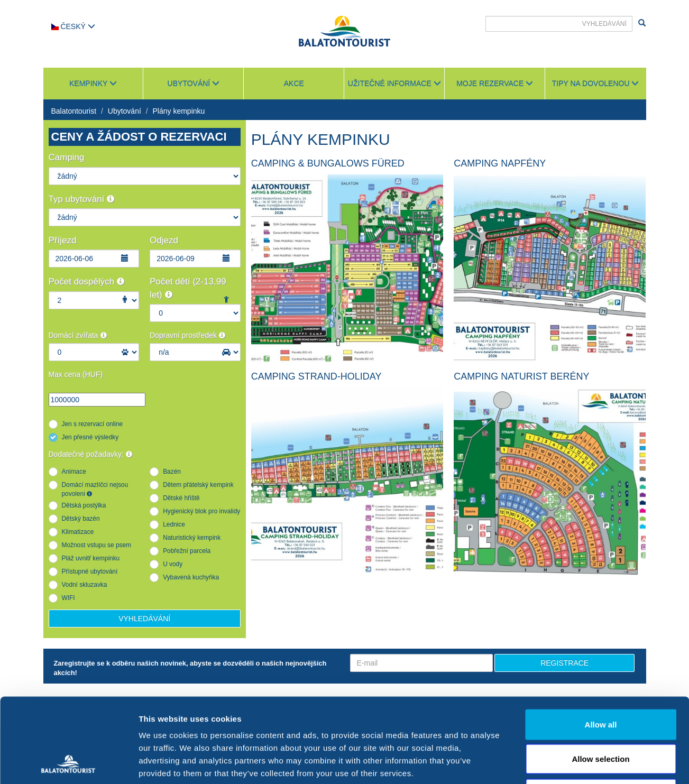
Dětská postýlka (84, 505)
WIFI (68, 598)
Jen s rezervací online (93, 424)
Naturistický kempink (192, 538)
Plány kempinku (179, 111)
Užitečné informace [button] (394, 84)
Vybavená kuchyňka (191, 577)
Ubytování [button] (194, 84)
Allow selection (600, 680)
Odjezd (164, 240)
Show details (555, 763)
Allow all (601, 645)
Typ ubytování (82, 199)
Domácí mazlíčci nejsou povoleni (95, 489)
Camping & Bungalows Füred (328, 163)
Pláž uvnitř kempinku (91, 558)
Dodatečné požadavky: (90, 454)
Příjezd (63, 240)
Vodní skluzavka (85, 585)
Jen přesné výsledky (90, 437)
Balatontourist (74, 111)
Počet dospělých (86, 282)
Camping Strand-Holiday (316, 376)
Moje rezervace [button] (495, 84)
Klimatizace (78, 532)
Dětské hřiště (181, 498)
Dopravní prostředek (187, 335)
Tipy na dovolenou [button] (596, 84)
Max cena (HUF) (76, 374)
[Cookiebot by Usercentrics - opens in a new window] (68, 763)
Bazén (172, 472)
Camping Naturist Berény (521, 376)
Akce (294, 84)
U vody (173, 564)
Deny (601, 714)
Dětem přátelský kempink (198, 485)
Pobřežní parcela (187, 551)
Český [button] (73, 26)
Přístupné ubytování (90, 571)
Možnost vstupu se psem (97, 545)
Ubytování (125, 111)
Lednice (174, 524)
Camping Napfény (500, 163)
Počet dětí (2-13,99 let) (188, 288)
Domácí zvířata (78, 335)
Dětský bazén (81, 519)
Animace (74, 472)
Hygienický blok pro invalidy (201, 511)
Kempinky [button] (93, 84)
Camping (67, 157)
